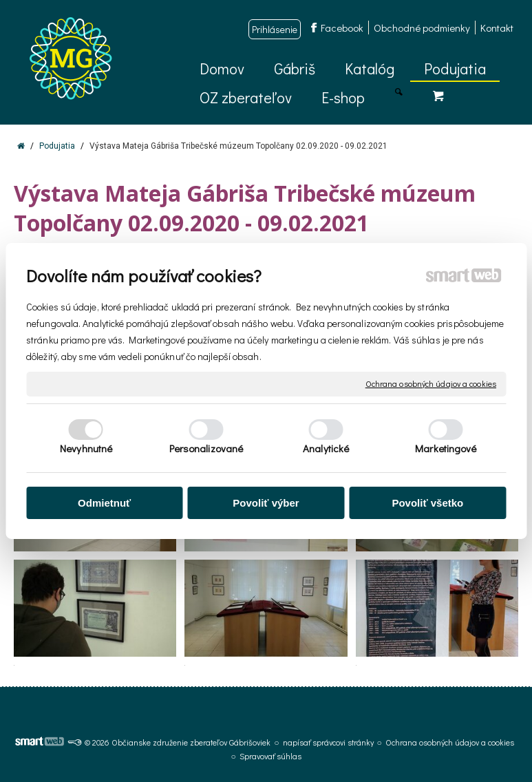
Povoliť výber (266, 503)
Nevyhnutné (86, 448)
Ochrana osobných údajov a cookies (431, 384)
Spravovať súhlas (270, 756)
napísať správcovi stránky (328, 742)
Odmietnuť (104, 503)
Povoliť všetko (427, 503)
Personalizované (206, 448)
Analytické (326, 448)
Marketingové (446, 448)
